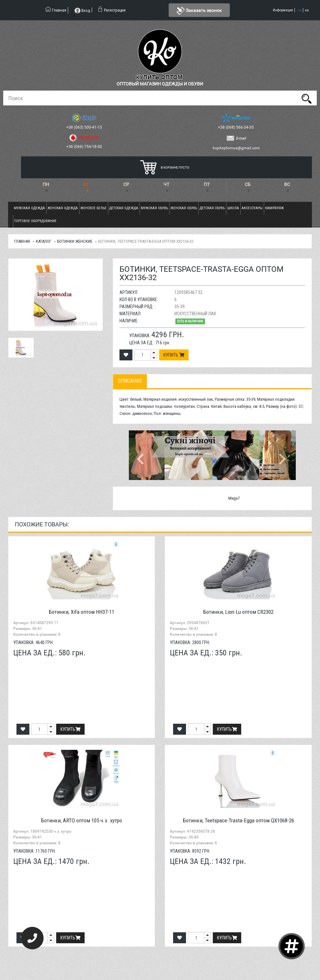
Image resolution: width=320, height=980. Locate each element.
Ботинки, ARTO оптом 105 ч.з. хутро (82, 820)
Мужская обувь (154, 208)
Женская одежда (63, 208)
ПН (46, 184)
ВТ (86, 184)
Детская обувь (212, 208)
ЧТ (166, 184)
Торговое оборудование (35, 221)
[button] (141, 455)
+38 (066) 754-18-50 (85, 147)
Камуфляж (274, 208)
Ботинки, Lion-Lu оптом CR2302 (238, 612)
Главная (22, 241)
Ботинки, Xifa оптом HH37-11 (82, 612)
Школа (233, 208)
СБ (248, 184)
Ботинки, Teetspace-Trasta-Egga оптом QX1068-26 (238, 820)
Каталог (44, 241)
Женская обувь (184, 208)
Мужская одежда (29, 208)
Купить (174, 355)
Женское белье (93, 208)
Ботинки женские (75, 241)
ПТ (207, 184)
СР (126, 184)
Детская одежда (124, 208)
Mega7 (234, 498)
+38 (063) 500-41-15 (85, 127)
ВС (287, 184)
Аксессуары (252, 208)
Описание (130, 381)
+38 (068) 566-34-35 (236, 127)
